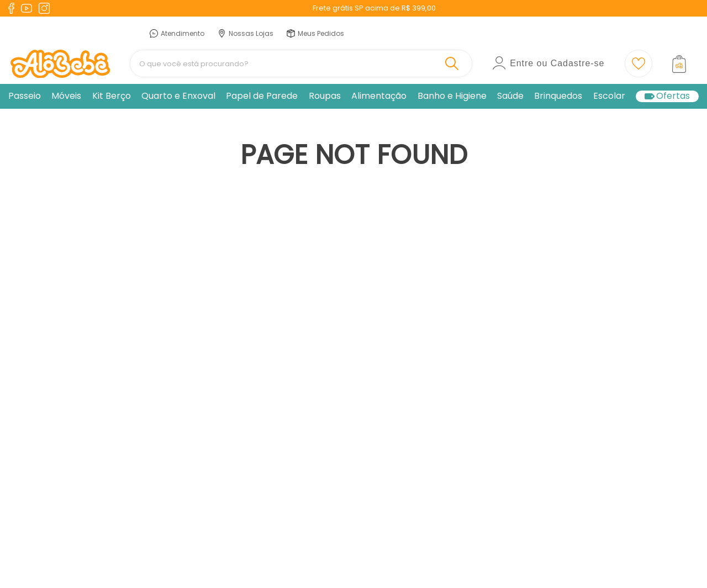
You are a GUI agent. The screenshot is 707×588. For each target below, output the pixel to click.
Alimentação (379, 96)
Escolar (609, 96)
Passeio (25, 96)
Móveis (66, 96)
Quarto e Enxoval (178, 96)
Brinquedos (558, 96)
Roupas (325, 96)
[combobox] (301, 63)
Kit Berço (112, 96)
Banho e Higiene (452, 96)
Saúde (510, 96)
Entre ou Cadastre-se (557, 63)
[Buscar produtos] (454, 63)
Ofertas (673, 96)
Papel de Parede (262, 96)
